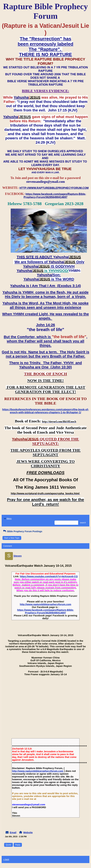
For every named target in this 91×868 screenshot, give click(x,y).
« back (6, 859)
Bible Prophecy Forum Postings (22, 531)
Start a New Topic (12, 538)
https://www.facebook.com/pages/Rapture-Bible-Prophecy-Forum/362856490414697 (45, 611)
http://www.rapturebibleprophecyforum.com (46, 604)
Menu (7, 519)
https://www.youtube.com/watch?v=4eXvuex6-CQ (49, 576)
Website (28, 832)
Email (13, 832)
